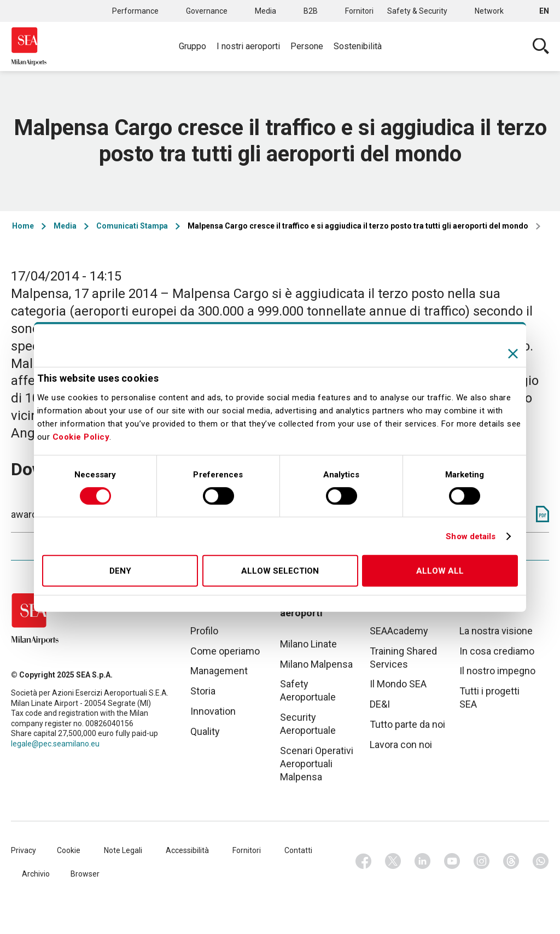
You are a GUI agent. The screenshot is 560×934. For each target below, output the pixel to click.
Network (489, 11)
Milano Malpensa (316, 664)
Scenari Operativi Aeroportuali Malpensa (317, 764)
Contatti (298, 850)
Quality (205, 731)
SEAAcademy (399, 631)
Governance (207, 11)
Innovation (213, 711)
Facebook (364, 861)
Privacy (24, 850)
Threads (511, 861)
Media (266, 11)
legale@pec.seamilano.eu (55, 744)
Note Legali (123, 850)
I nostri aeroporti (248, 46)
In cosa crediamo (497, 651)
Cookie (69, 850)
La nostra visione (496, 631)
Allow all (440, 571)
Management (219, 671)
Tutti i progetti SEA (489, 697)
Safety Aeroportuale (308, 690)
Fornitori (359, 11)
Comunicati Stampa (132, 226)
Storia (203, 691)
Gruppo (192, 46)
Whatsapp (541, 861)
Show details (471, 536)
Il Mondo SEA (398, 684)
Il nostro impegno (497, 671)
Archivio (36, 874)
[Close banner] (513, 354)
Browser (85, 874)
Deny (120, 571)
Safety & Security (417, 11)
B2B (311, 11)
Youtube (452, 861)
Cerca (541, 46)
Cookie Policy (81, 437)
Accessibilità (187, 850)
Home (23, 226)
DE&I (380, 704)
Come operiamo (225, 651)
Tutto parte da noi (407, 724)
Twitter (393, 861)
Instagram (482, 861)
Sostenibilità (358, 46)
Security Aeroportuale (308, 724)
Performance (135, 11)
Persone (307, 46)
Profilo (204, 631)
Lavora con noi (401, 745)
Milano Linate (308, 644)
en (544, 11)
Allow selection (280, 571)
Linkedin (423, 861)
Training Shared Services (403, 658)
